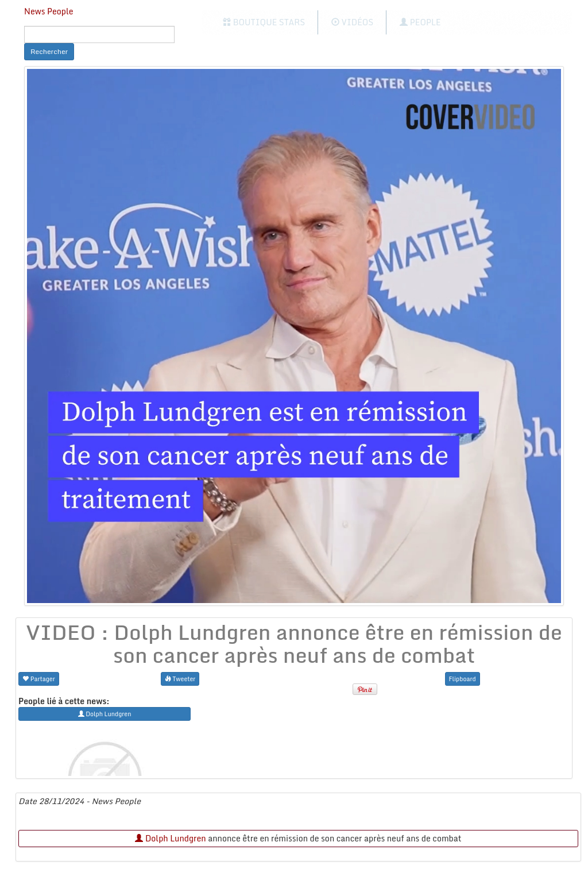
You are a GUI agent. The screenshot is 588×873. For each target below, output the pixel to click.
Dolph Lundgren (170, 838)
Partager (39, 679)
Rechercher (49, 51)
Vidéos (352, 22)
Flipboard (463, 679)
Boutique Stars (264, 22)
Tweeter (180, 679)
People (420, 22)
